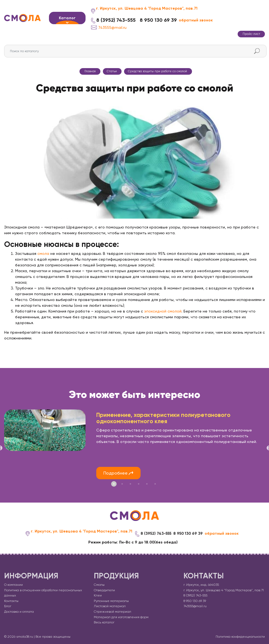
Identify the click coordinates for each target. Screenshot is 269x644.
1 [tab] (114, 484)
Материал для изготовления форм (121, 617)
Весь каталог (104, 622)
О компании (13, 585)
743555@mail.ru (109, 27)
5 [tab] (147, 484)
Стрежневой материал (112, 612)
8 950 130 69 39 (158, 20)
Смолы (99, 585)
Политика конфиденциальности (240, 636)
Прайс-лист (251, 34)
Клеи (98, 595)
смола (43, 253)
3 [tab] (130, 484)
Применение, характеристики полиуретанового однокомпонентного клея (163, 418)
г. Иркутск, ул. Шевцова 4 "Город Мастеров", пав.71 (147, 9)
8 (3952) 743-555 (116, 20)
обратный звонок (196, 20)
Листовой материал (110, 606)
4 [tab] (139, 484)
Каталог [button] (67, 18)
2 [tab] (122, 484)
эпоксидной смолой (163, 311)
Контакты (11, 601)
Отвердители (104, 590)
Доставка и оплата (19, 612)
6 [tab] (155, 484)
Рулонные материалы (111, 601)
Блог (8, 606)
